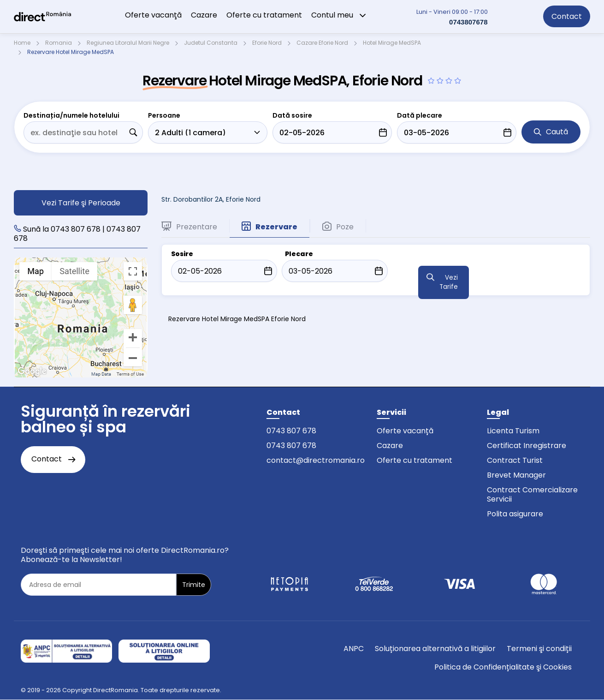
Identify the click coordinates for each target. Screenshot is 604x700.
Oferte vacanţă (153, 15)
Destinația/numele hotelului (71, 115)
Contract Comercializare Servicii (532, 494)
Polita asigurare (515, 514)
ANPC (354, 649)
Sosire (182, 254)
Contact (567, 16)
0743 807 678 (291, 431)
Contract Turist (515, 460)
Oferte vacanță (405, 431)
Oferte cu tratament (264, 15)
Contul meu (339, 15)
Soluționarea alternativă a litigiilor (435, 649)
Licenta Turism (513, 431)
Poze (338, 227)
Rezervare (269, 227)
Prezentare (189, 227)
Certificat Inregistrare (527, 446)
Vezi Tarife (449, 282)
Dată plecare (420, 115)
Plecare (299, 254)
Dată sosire (292, 115)
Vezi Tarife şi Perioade (81, 203)
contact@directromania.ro (316, 460)
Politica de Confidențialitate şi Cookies (503, 667)
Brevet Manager (516, 475)
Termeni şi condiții (539, 649)
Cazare (204, 15)
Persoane (164, 115)
